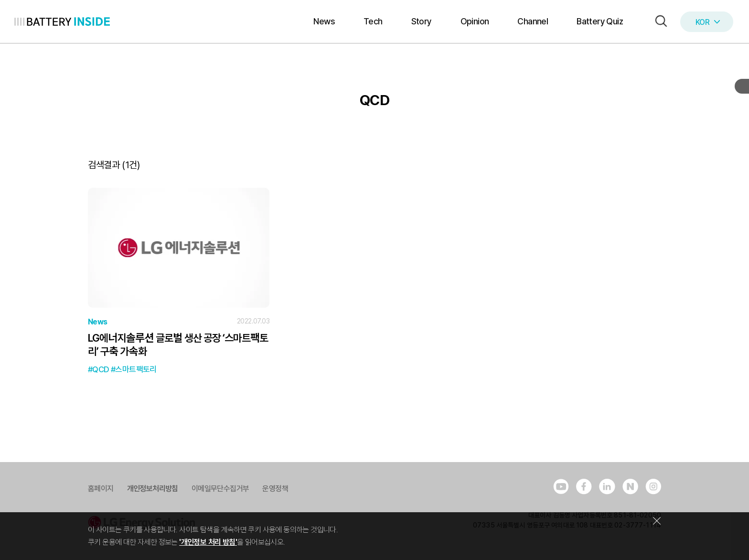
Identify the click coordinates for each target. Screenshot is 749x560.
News (324, 21)
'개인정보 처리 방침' (208, 542)
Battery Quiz (600, 21)
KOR (708, 22)
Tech (373, 21)
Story (422, 21)
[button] (659, 22)
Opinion (475, 21)
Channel (533, 21)
